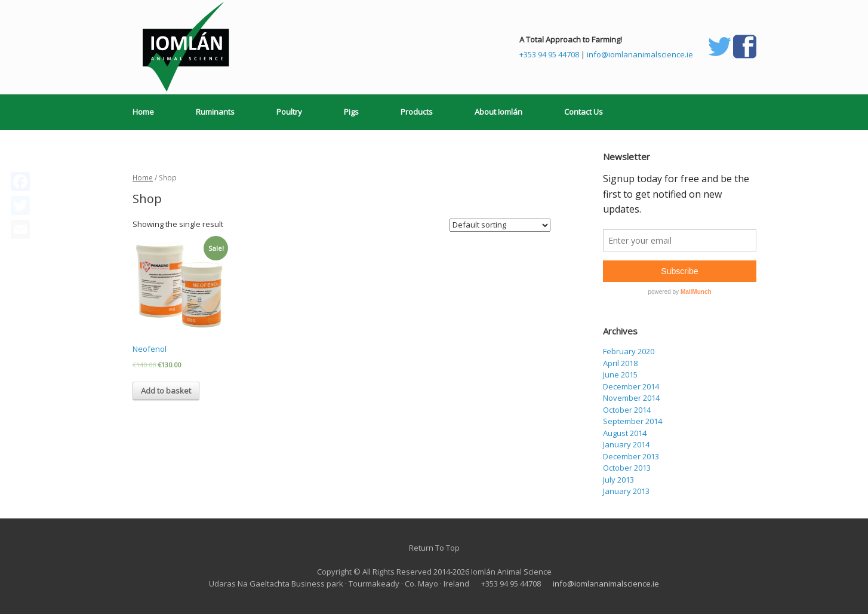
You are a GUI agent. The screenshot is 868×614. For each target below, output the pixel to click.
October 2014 (627, 410)
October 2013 (627, 468)
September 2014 (632, 421)
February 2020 (629, 351)
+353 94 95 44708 (549, 54)
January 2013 (626, 491)
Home (143, 112)
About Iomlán (498, 112)
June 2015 (620, 374)
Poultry (289, 112)
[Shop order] (500, 225)
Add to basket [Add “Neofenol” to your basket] (166, 391)
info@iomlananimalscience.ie (640, 54)
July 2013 (618, 480)
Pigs (351, 112)
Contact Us (584, 112)
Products (417, 112)
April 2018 (620, 363)
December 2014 (631, 386)
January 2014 (626, 444)
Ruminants (215, 112)
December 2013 (631, 456)
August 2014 (625, 433)
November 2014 (631, 398)
